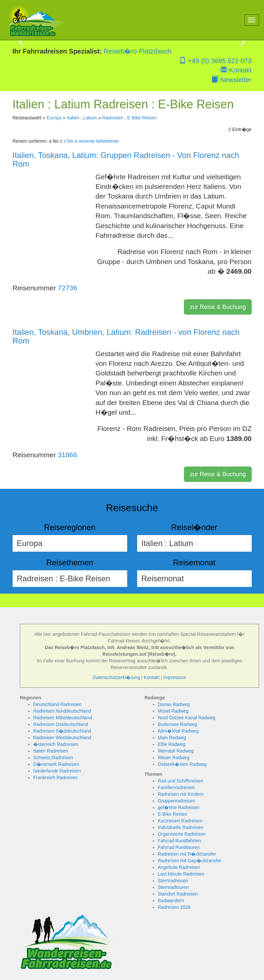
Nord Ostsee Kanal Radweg (187, 718)
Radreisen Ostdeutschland (61, 724)
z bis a (70, 141)
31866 (67, 455)
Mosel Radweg (173, 711)
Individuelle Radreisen (181, 827)
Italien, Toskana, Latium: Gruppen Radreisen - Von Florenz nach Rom (126, 159)
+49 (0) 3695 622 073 (215, 61)
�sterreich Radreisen (56, 744)
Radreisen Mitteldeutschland (63, 718)
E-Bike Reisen (173, 814)
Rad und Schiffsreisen (180, 781)
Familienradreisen (176, 787)
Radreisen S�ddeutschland (62, 731)
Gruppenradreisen (176, 801)
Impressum (175, 677)
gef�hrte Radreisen (178, 807)
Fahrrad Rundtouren (179, 847)
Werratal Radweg (176, 751)
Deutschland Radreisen (57, 704)
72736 (67, 288)
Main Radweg (172, 738)
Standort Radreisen (178, 894)
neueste (87, 141)
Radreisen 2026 (174, 907)
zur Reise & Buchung (218, 307)
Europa (54, 118)
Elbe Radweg (172, 744)
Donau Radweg (174, 704)
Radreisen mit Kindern (181, 794)
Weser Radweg (174, 758)
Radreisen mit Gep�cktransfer (190, 861)
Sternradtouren (173, 887)
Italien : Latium (82, 118)
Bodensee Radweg (177, 724)
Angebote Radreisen (179, 867)
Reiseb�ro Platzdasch (137, 51)
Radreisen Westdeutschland (62, 738)
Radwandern (171, 901)
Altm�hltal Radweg (178, 731)
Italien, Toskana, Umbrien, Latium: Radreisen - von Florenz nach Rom (126, 336)
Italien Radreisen (51, 751)
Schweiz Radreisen (53, 758)
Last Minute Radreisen (181, 874)
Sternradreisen (173, 881)
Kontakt (236, 70)
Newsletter (231, 80)
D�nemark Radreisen (56, 764)
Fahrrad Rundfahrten (179, 841)
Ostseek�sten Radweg (182, 764)
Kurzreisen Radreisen (180, 821)
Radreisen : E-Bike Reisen (130, 118)
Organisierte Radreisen (182, 834)
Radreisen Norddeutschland (62, 711)
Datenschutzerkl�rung (116, 677)
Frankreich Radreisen (55, 777)
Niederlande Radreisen (57, 771)
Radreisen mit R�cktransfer (187, 854)
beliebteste (108, 141)
